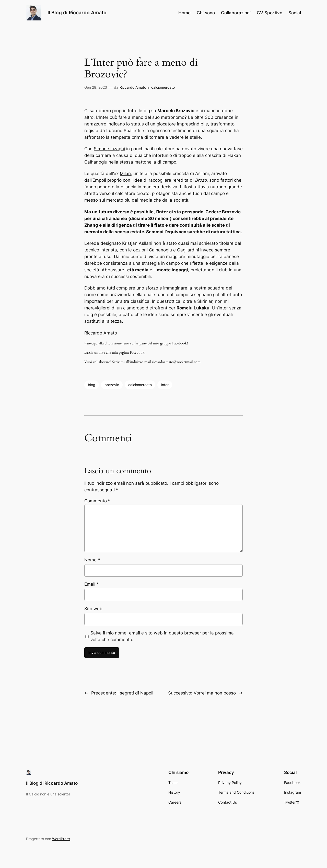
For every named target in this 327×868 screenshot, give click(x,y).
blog (92, 385)
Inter (165, 385)
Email (92, 584)
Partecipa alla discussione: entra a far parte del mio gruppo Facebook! (136, 343)
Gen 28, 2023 (96, 87)
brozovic (112, 385)
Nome (92, 560)
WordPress (61, 839)
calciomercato (163, 87)
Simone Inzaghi (109, 149)
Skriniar (205, 301)
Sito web (93, 609)
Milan (125, 173)
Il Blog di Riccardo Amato (77, 13)
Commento (97, 501)
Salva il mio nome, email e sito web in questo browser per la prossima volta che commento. (162, 636)
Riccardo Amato (133, 87)
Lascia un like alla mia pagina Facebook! (115, 352)
